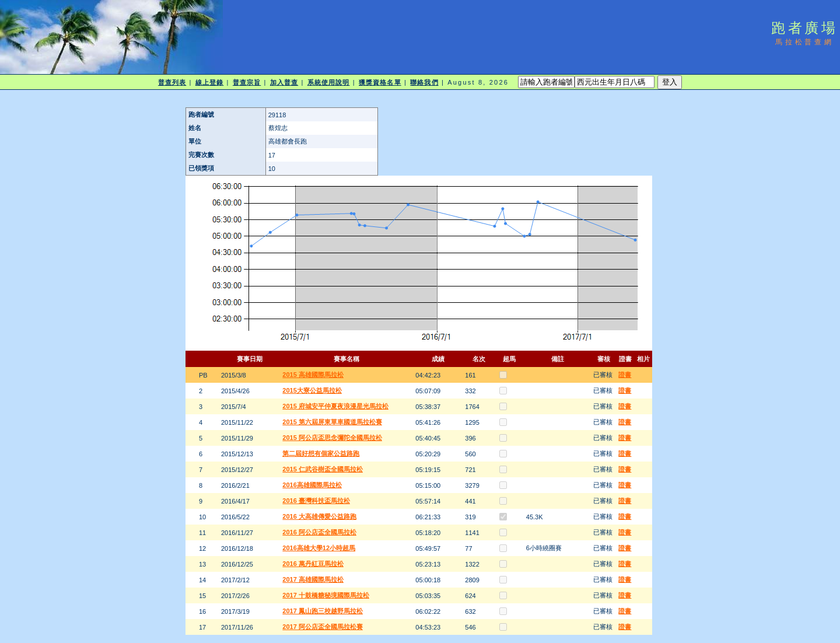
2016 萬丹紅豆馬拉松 (313, 564)
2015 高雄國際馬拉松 (313, 375)
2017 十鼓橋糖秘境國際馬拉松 (326, 595)
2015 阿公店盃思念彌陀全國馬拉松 (332, 438)
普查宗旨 (247, 82)
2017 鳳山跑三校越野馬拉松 (323, 611)
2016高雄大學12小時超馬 (319, 548)
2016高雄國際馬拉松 (312, 485)
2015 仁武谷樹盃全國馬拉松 (323, 469)
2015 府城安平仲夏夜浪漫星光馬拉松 (335, 406)
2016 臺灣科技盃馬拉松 (316, 501)
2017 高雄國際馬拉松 (313, 579)
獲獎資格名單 (380, 82)
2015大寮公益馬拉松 (312, 390)
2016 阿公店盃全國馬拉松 (319, 532)
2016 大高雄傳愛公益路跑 (319, 516)
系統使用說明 (329, 82)
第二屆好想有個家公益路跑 (321, 453)
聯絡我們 (424, 82)
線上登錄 (209, 82)
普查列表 (172, 82)
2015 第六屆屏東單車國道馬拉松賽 (332, 422)
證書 (625, 375)
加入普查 (284, 82)
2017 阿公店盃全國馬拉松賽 (323, 627)
